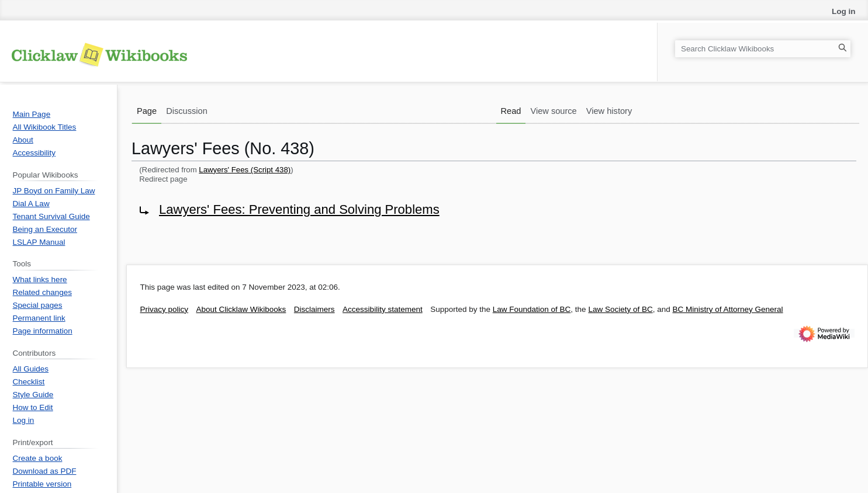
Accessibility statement (383, 309)
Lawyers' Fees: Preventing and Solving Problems (299, 209)
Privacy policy (165, 309)
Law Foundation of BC (532, 309)
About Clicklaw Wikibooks (241, 309)
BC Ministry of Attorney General (727, 309)
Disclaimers (314, 309)
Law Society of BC (620, 309)
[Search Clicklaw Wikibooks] (763, 49)
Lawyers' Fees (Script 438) (245, 170)
